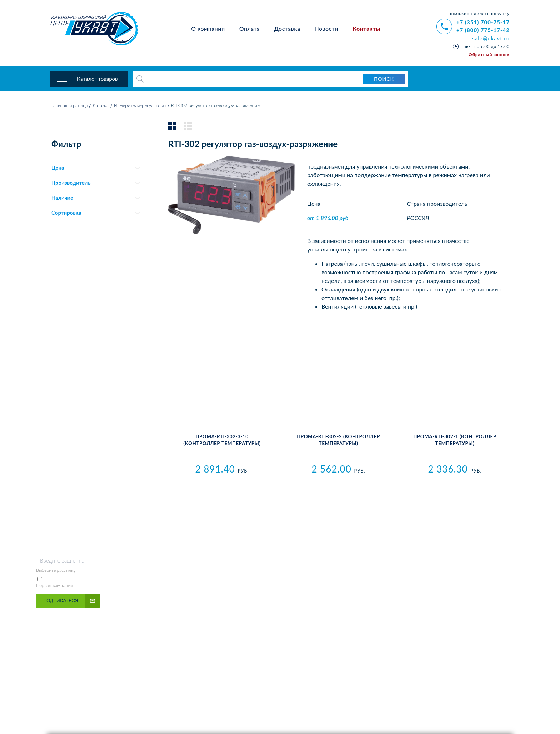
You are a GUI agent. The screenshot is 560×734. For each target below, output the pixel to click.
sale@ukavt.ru (491, 38)
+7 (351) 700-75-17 (483, 22)
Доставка (287, 28)
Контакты (366, 28)
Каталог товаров (97, 79)
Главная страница (70, 105)
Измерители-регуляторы (140, 105)
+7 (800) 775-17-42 (483, 30)
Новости (326, 28)
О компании (208, 28)
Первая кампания (55, 585)
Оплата (250, 28)
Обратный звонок (489, 54)
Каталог (101, 105)
